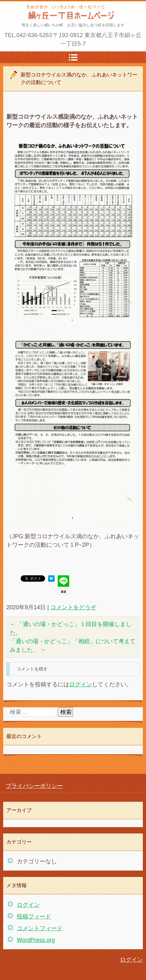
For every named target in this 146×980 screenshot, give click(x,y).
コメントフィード (40, 928)
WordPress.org (36, 940)
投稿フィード (34, 917)
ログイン (81, 684)
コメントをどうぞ (73, 607)
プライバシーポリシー (34, 786)
